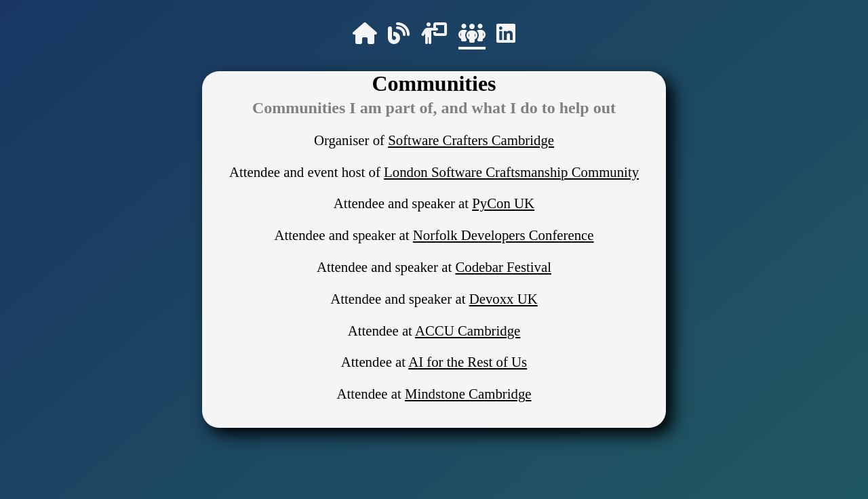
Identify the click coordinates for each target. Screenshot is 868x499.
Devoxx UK (504, 299)
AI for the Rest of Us (468, 362)
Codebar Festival (503, 267)
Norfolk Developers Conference (504, 235)
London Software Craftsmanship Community (511, 172)
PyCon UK (503, 203)
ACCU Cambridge (468, 331)
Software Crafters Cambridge (471, 140)
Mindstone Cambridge (468, 394)
